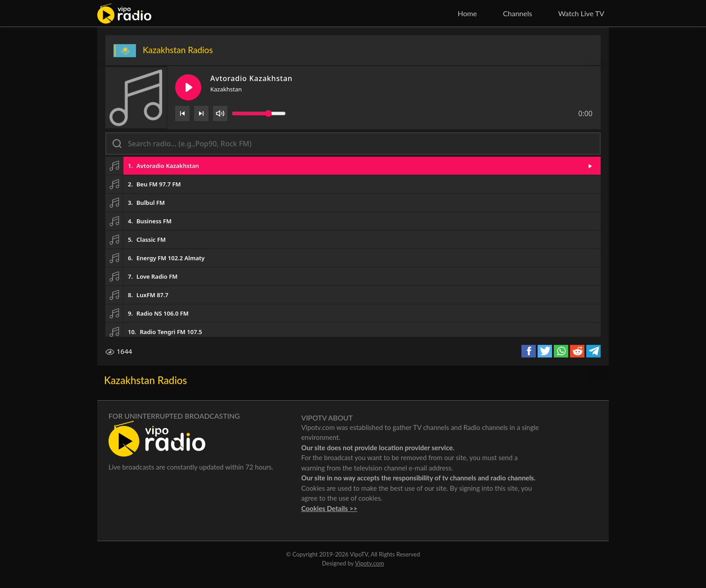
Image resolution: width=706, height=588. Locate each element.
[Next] (201, 113)
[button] (353, 166)
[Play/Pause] (188, 87)
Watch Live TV (581, 13)
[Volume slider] (259, 113)
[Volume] (220, 113)
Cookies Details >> (329, 508)
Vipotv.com (369, 563)
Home (467, 13)
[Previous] (182, 113)
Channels (518, 13)
